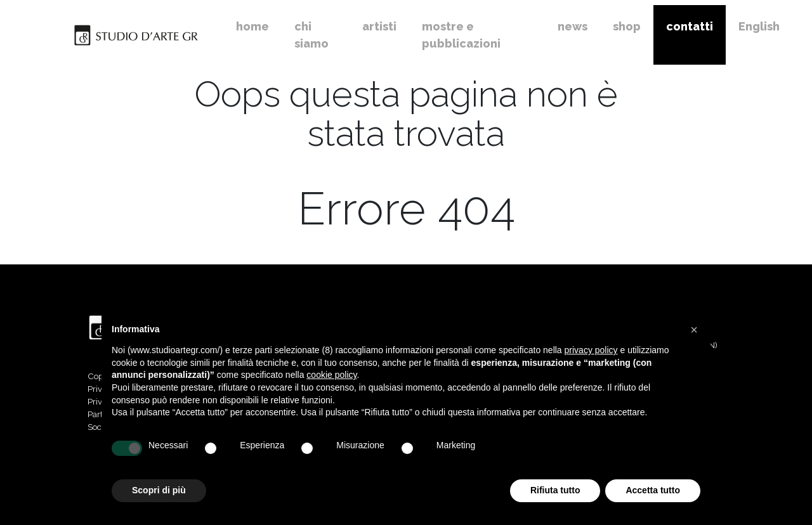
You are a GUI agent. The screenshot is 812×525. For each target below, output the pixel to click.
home (252, 26)
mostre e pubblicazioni (461, 35)
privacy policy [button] (591, 350)
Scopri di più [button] (159, 490)
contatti (690, 26)
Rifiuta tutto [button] (555, 490)
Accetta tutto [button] (653, 490)
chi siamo (311, 35)
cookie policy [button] (331, 375)
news (573, 26)
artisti (379, 26)
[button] (694, 330)
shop (627, 26)
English (759, 26)
